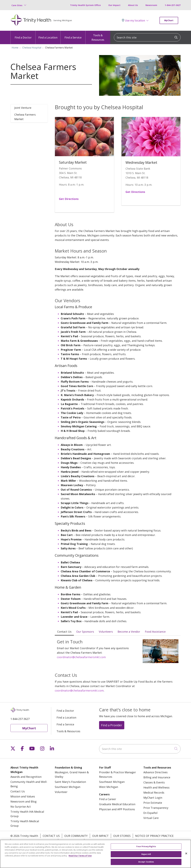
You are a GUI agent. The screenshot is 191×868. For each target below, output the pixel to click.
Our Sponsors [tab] (85, 632)
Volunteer (61, 792)
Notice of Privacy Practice (154, 836)
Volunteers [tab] (106, 632)
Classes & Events (154, 782)
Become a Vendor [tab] (129, 632)
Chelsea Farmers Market (25, 117)
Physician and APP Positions (117, 809)
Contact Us (18, 791)
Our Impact (114, 5)
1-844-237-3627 (173, 5)
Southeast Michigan (68, 787)
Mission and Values (23, 796)
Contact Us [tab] (64, 632)
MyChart (169, 20)
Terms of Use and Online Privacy (110, 841)
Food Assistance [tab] (155, 632)
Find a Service (73, 35)
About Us (133, 5)
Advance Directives (155, 772)
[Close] (186, 856)
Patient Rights (71, 841)
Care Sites (17, 5)
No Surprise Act (21, 807)
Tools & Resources (98, 36)
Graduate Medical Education (117, 804)
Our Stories (122, 836)
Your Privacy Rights (153, 841)
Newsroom (151, 5)
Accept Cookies (146, 865)
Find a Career (108, 799)
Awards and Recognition (26, 777)
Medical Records (154, 793)
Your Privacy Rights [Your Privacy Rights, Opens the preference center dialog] (146, 849)
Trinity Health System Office (85, 5)
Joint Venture (23, 108)
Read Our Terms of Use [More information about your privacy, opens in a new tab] (80, 858)
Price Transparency (156, 808)
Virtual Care (151, 818)
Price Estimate (153, 803)
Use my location (133, 20)
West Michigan (109, 787)
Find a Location (48, 35)
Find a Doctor (23, 35)
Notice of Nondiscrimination (34, 841)
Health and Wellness (156, 787)
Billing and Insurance (157, 777)
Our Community (76, 836)
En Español (150, 813)
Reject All (146, 857)
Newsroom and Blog (24, 801)
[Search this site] (147, 37)
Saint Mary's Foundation (70, 782)
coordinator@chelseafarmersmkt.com (81, 657)
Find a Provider (112, 725)
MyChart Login (153, 798)
